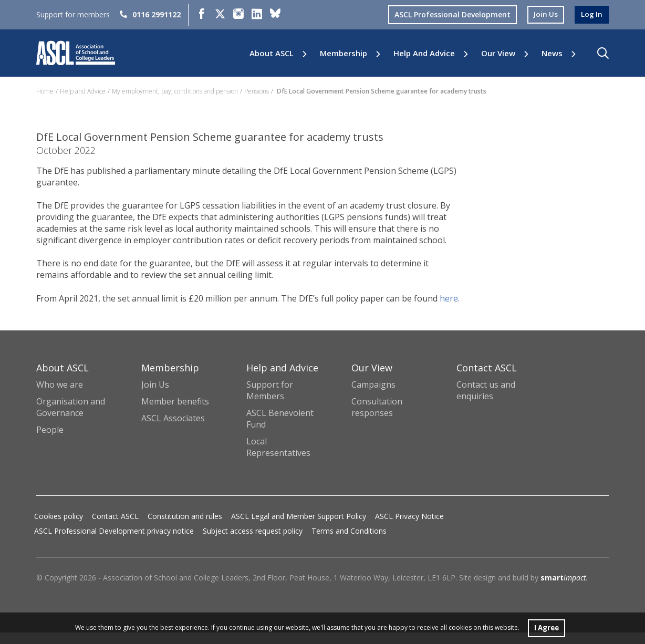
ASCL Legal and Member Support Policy (299, 528)
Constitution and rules (185, 528)
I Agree (546, 627)
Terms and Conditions (349, 542)
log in (591, 14)
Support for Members (270, 402)
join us (545, 14)
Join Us (155, 396)
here (45, 310)
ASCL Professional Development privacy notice (114, 542)
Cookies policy (59, 528)
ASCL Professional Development (451, 14)
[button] (603, 53)
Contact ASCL (115, 528)
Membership (344, 53)
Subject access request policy (253, 542)
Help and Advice (424, 53)
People (50, 441)
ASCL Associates (173, 430)
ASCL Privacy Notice (409, 528)
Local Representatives (278, 459)
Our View (498, 53)
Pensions (257, 91)
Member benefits (175, 413)
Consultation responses (377, 419)
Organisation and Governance (71, 419)
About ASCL (272, 53)
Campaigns (373, 396)
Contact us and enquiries (486, 402)
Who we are (60, 396)
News (552, 53)
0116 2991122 (150, 14)
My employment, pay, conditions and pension (175, 91)
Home (45, 91)
